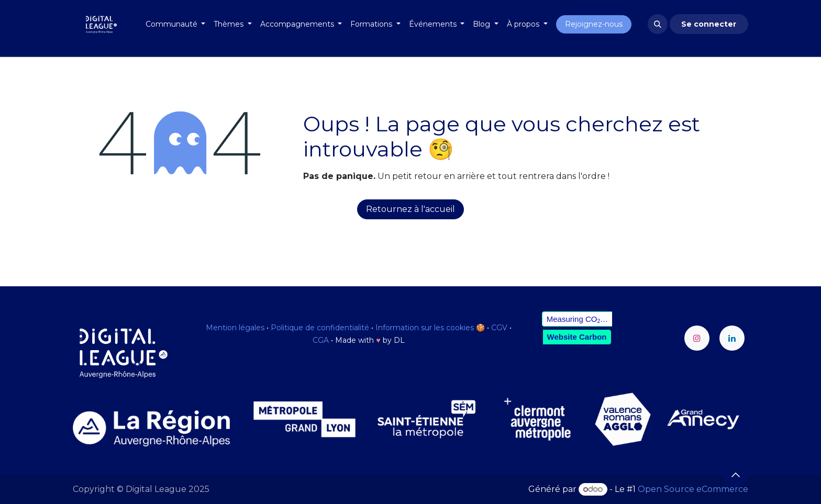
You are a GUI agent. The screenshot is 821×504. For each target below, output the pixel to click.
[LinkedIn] (732, 338)
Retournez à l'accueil (410, 209)
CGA (321, 340)
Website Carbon (577, 337)
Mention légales (235, 328)
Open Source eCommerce (693, 489)
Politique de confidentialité (320, 328)
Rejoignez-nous (594, 24)
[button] (658, 24)
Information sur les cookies (425, 328)
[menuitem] (176, 24)
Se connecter (709, 24)
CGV (499, 328)
